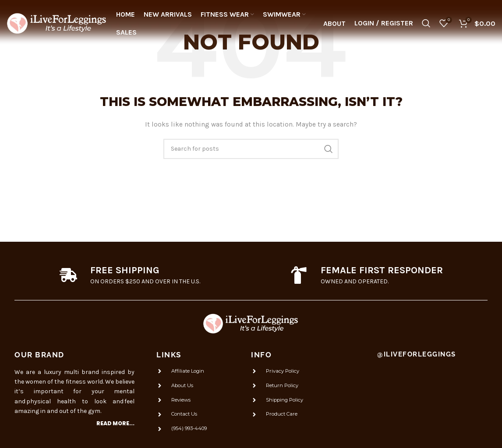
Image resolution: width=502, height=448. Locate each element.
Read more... (115, 423)
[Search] (426, 24)
